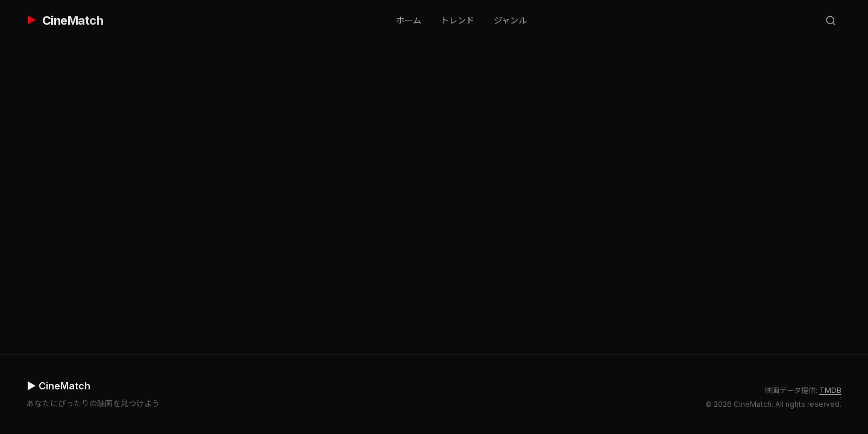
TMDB (830, 390)
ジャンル (510, 20)
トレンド (458, 20)
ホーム (409, 20)
